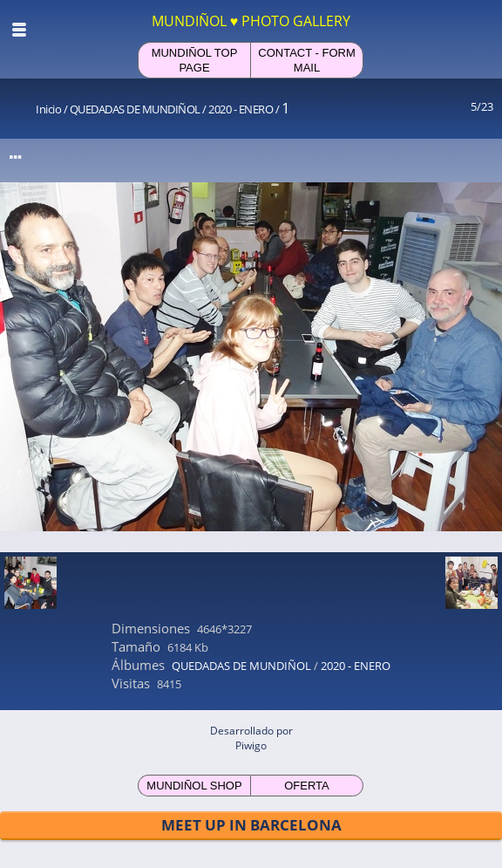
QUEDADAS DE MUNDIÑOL (135, 109)
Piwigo (251, 745)
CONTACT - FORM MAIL (306, 60)
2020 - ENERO (241, 109)
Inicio (48, 109)
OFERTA (307, 786)
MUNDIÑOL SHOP (194, 786)
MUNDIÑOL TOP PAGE (195, 60)
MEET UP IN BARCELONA (251, 825)
